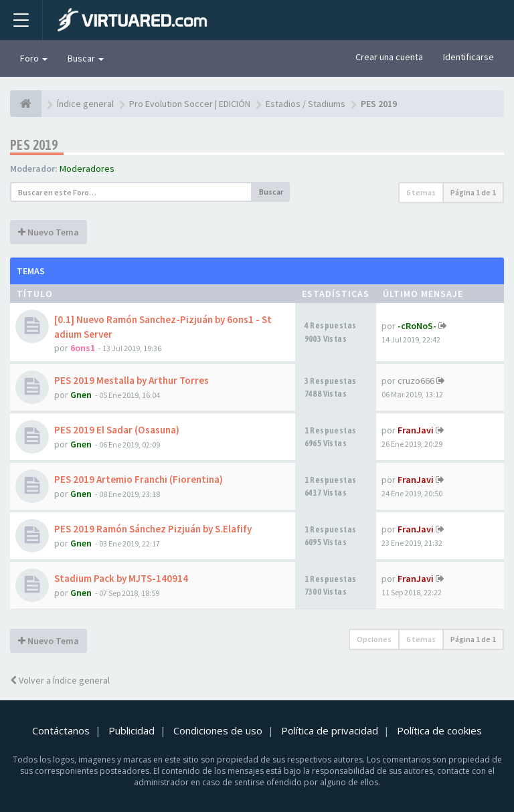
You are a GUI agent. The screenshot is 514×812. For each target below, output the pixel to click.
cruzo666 (416, 381)
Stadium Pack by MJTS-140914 (121, 578)
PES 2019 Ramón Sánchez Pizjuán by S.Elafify (153, 529)
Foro (34, 58)
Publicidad (132, 730)
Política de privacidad (330, 730)
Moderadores (87, 169)
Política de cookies (439, 730)
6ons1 (83, 348)
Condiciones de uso (218, 730)
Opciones (374, 639)
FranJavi (416, 430)
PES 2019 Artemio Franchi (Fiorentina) (139, 479)
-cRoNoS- (417, 326)
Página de (473, 192)
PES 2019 (34, 145)
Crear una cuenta (389, 57)
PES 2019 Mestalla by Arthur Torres (132, 380)
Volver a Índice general (60, 680)
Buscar (86, 58)
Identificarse (468, 57)
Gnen (81, 395)
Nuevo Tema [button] (49, 232)
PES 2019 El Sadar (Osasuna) (117, 430)
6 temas (421, 192)
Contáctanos (61, 730)
